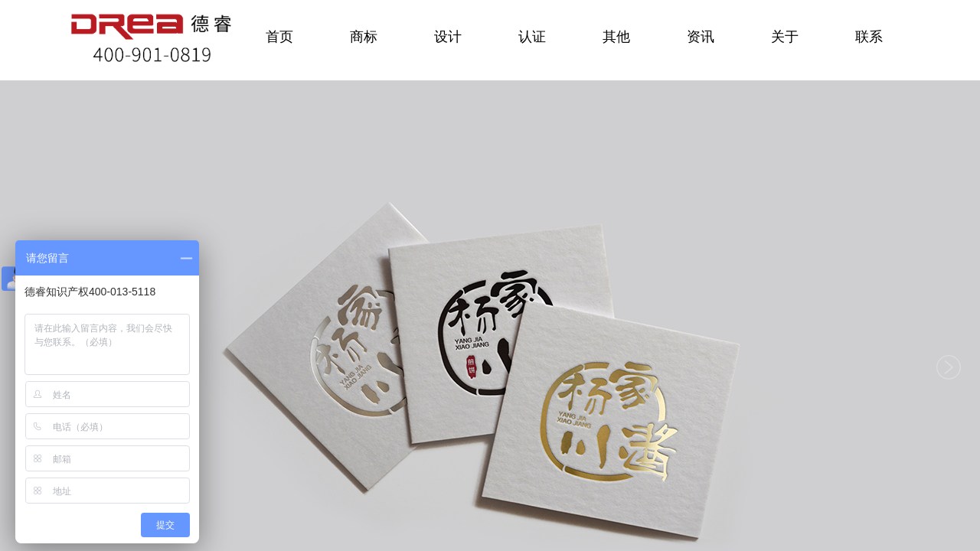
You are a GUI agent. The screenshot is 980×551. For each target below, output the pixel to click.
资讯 (701, 37)
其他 (616, 37)
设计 (448, 37)
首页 (279, 37)
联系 (869, 37)
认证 (532, 37)
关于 (785, 37)
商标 (364, 37)
